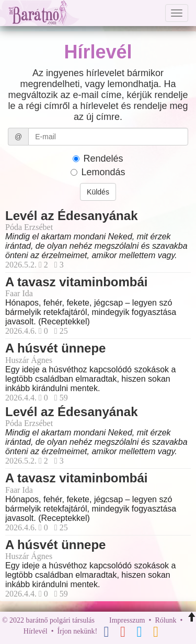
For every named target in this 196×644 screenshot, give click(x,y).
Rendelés (98, 159)
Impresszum (127, 620)
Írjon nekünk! (78, 631)
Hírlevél (36, 631)
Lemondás (98, 172)
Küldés (98, 192)
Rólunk (165, 620)
